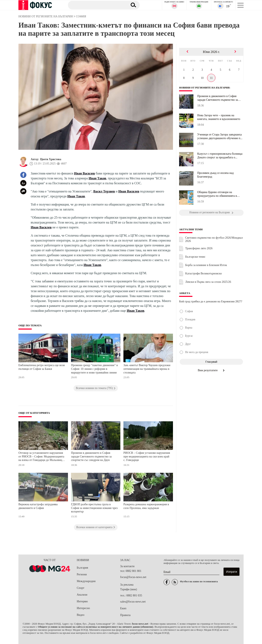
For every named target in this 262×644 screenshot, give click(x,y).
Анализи (82, 595)
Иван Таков (97, 178)
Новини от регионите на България (206, 88)
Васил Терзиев (104, 191)
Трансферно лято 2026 (199, 248)
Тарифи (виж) (129, 589)
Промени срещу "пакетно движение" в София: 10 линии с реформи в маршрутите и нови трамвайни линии (94, 369)
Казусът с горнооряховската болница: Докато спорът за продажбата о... (220, 156)
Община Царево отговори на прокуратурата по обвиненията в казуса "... (217, 194)
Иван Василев (85, 173)
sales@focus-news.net (133, 602)
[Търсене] (96, 5)
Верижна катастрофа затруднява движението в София (38, 506)
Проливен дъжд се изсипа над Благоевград (216, 175)
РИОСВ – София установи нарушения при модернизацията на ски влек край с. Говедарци (147, 456)
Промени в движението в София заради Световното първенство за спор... (218, 98)
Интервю (82, 601)
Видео (81, 615)
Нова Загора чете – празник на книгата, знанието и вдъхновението (219, 117)
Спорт (81, 588)
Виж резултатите (211, 370)
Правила (125, 615)
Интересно (83, 608)
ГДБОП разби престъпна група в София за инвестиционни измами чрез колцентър (94, 508)
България (82, 568)
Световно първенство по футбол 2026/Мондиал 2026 (214, 239)
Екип (123, 608)
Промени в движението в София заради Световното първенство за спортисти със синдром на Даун (91, 456)
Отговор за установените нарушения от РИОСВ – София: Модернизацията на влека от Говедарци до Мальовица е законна (42, 457)
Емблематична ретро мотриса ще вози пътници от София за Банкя (42, 367)
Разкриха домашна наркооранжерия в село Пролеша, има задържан (146, 506)
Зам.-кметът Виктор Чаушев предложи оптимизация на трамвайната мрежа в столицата (147, 369)
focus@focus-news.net (133, 577)
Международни (86, 581)
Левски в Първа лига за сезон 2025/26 (208, 282)
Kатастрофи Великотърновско (204, 273)
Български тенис (195, 257)
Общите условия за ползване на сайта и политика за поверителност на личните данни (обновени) (95, 627)
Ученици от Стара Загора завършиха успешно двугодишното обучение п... (220, 136)
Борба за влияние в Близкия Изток (206, 265)
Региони (82, 574)
